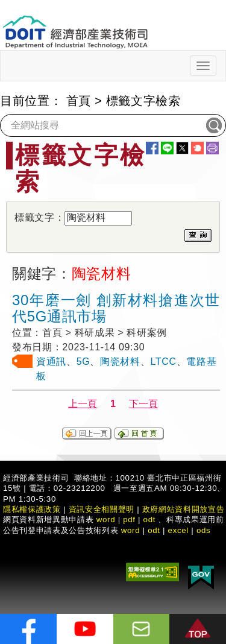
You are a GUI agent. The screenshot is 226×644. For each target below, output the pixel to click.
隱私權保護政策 (32, 509)
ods (204, 530)
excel (178, 530)
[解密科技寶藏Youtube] (85, 629)
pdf (129, 519)
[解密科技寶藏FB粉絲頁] (28, 629)
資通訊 (51, 361)
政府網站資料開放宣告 (184, 509)
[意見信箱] (142, 629)
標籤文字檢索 (143, 101)
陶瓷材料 (120, 361)
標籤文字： (39, 217)
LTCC (163, 361)
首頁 (79, 101)
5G (83, 361)
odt (150, 519)
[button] (198, 629)
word (131, 530)
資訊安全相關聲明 (102, 509)
